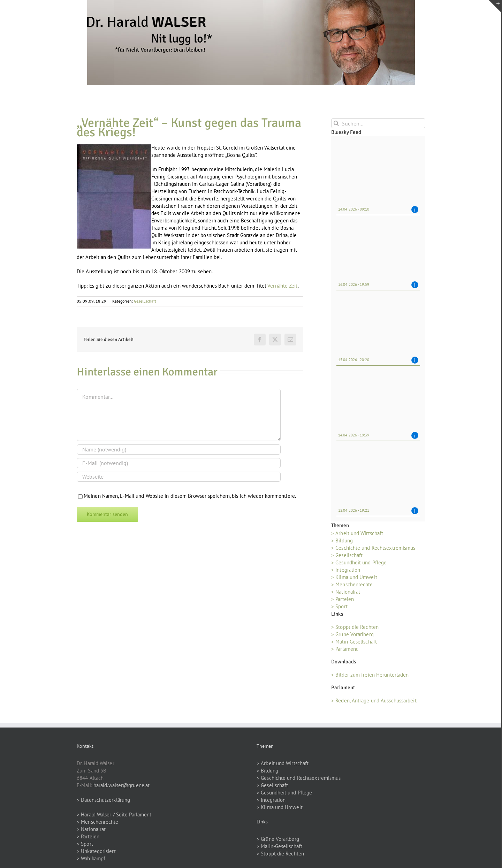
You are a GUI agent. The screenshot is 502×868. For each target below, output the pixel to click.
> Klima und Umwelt (354, 577)
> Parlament (344, 649)
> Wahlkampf (91, 858)
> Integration (346, 570)
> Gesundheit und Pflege (359, 562)
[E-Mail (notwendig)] (179, 463)
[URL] (179, 477)
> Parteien (343, 599)
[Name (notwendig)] (179, 450)
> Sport (339, 606)
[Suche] (336, 123)
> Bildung (342, 540)
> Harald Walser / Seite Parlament (114, 814)
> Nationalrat (346, 592)
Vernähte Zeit (282, 286)
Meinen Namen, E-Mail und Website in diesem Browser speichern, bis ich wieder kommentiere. (190, 496)
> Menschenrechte (352, 584)
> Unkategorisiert (96, 851)
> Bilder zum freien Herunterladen (370, 675)
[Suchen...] (378, 123)
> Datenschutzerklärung (103, 800)
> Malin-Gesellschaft (354, 642)
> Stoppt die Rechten (355, 627)
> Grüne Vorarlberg (352, 634)
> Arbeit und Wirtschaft (357, 533)
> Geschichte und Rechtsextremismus (373, 548)
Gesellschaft (145, 301)
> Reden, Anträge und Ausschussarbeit (374, 701)
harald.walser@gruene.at (121, 785)
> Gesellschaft (347, 555)
